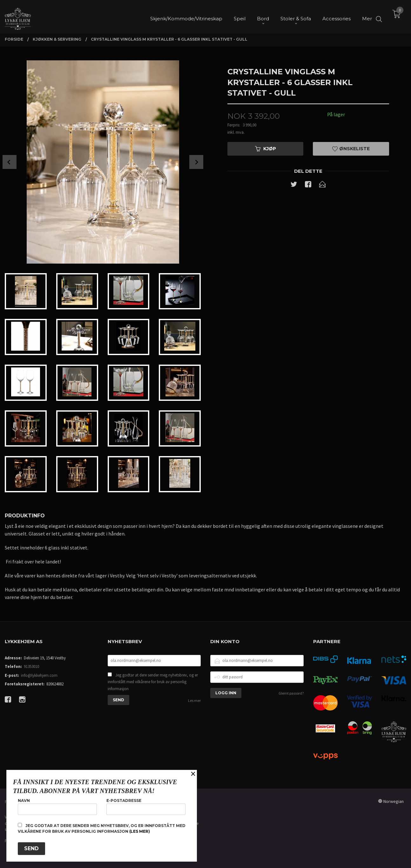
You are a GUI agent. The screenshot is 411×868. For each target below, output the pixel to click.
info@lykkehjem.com (39, 675)
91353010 (31, 666)
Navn (57, 807)
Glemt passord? (291, 693)
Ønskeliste (351, 149)
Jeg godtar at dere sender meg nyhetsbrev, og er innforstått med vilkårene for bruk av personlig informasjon (153, 682)
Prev (10, 162)
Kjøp (266, 149)
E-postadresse (146, 807)
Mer (367, 16)
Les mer (194, 700)
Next (196, 162)
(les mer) (140, 831)
